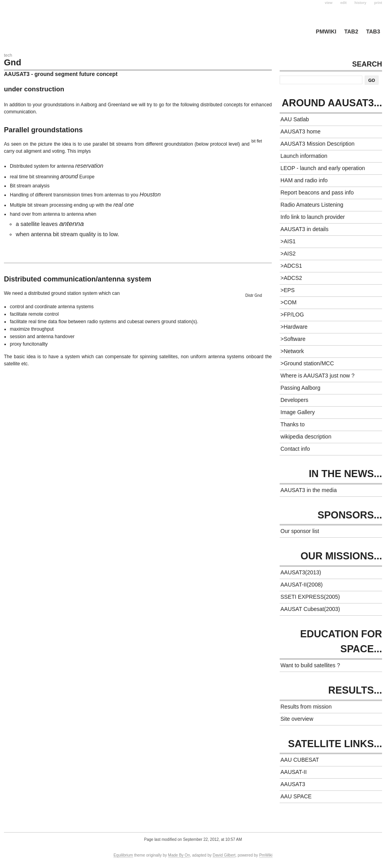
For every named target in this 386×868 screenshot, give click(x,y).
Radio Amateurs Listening (312, 205)
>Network (292, 351)
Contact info (295, 449)
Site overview (297, 719)
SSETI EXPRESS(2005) (310, 597)
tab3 (373, 31)
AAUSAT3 (293, 784)
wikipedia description (306, 437)
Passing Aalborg (300, 388)
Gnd (13, 62)
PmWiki (326, 31)
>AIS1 (288, 241)
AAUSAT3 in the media (309, 490)
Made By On (179, 855)
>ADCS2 (291, 278)
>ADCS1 (291, 266)
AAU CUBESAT (300, 760)
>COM (289, 302)
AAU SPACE (296, 796)
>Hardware (294, 327)
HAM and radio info (304, 180)
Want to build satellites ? (310, 665)
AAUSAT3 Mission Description (317, 144)
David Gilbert (224, 855)
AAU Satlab (295, 119)
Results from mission (306, 707)
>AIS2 (288, 254)
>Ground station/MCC (307, 363)
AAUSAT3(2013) (301, 572)
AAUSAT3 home (301, 131)
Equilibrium (123, 855)
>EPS (288, 290)
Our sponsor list (300, 531)
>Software (293, 339)
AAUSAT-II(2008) (302, 585)
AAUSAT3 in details (304, 229)
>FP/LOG (292, 315)
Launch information (304, 156)
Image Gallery (298, 412)
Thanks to (292, 424)
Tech (8, 55)
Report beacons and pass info (317, 192)
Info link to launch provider (313, 217)
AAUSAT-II (294, 772)
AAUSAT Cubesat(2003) (310, 609)
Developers (294, 400)
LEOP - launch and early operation (323, 168)
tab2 (351, 31)
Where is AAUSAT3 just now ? (317, 376)
